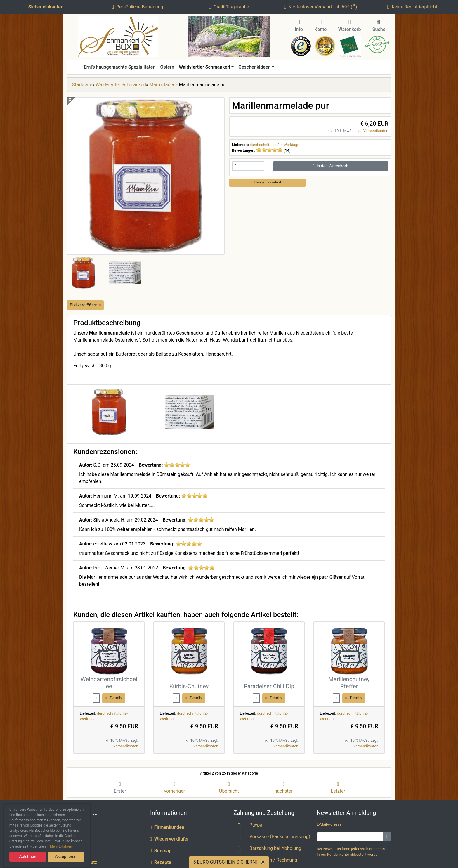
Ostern (167, 67)
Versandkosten (376, 131)
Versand (78, 839)
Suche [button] (379, 26)
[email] (350, 837)
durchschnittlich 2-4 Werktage (274, 145)
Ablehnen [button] (28, 857)
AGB (73, 851)
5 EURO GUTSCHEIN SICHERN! (225, 862)
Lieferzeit (79, 827)
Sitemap (161, 851)
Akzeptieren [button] (66, 857)
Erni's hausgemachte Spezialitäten (120, 67)
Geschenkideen (254, 67)
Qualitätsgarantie (229, 7)
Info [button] (299, 26)
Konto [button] (320, 26)
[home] (78, 67)
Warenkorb (350, 26)
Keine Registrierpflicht (412, 7)
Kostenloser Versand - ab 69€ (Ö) (320, 7)
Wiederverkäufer (169, 839)
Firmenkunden (167, 827)
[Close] (264, 862)
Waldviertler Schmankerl (204, 67)
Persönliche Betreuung (137, 7)
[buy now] (96, 698)
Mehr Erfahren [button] (61, 846)
